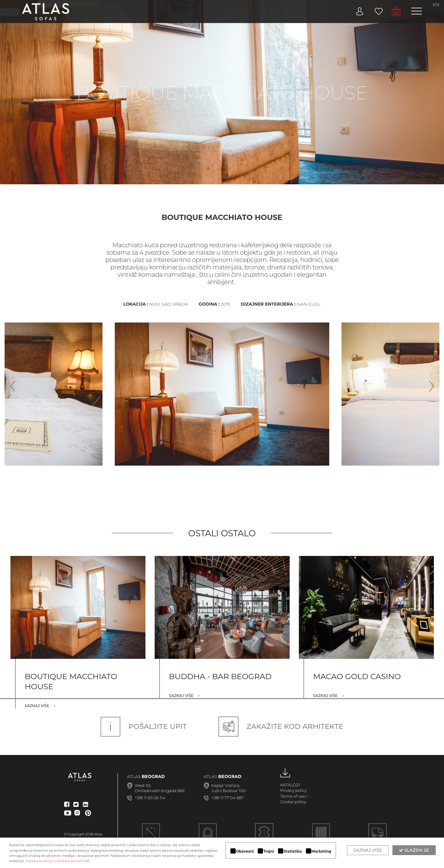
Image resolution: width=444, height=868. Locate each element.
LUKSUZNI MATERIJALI (264, 836)
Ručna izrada (151, 836)
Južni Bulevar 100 (228, 791)
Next (429, 384)
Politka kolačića (39, 861)
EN (436, 5)
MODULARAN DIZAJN (208, 836)
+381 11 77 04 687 (228, 798)
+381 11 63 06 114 (150, 798)
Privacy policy (293, 790)
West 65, (143, 785)
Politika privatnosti (73, 861)
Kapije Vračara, (226, 785)
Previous (11, 384)
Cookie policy (293, 802)
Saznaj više (40, 706)
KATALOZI (290, 785)
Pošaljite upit (144, 726)
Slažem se (414, 850)
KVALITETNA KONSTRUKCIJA (321, 836)
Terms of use (293, 796)
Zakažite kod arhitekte (281, 726)
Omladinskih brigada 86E (160, 791)
